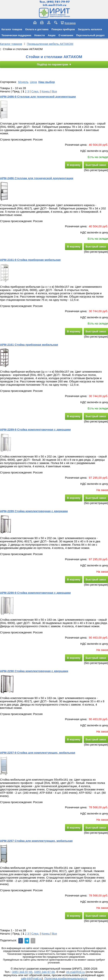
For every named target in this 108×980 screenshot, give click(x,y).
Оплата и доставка (37, 29)
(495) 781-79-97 (58, 2)
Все (55, 91)
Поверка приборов (63, 29)
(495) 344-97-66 (45, 972)
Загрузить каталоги (90, 29)
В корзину (74, 165)
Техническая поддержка (16, 35)
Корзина (70, 23)
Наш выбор (47, 82)
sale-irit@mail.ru (31, 978)
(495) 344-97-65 (22, 972)
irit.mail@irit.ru (55, 5)
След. (35, 91)
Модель (23, 82)
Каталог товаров (12, 29)
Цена (33, 82)
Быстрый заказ (96, 165)
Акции (52, 35)
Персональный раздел (90, 35)
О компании (66, 35)
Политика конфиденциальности (66, 978)
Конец (46, 91)
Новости (40, 35)
